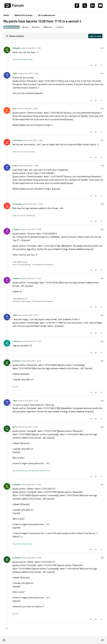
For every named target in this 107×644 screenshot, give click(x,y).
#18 (102, 166)
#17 (102, 140)
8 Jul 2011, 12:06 (32, 166)
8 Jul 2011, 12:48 (31, 427)
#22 (102, 315)
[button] (4, 640)
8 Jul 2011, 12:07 (35, 278)
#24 (102, 361)
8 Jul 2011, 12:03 (32, 73)
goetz (15, 427)
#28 (102, 558)
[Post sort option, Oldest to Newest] (15, 36)
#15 (102, 73)
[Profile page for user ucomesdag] (7, 142)
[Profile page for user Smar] (7, 110)
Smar (15, 108)
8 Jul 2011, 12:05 (36, 140)
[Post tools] (101, 65)
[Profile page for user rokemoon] (7, 343)
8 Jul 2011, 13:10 (35, 558)
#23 (102, 341)
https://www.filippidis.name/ (23, 60)
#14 (102, 48)
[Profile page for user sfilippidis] (7, 50)
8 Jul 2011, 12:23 (35, 361)
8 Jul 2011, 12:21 (35, 341)
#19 (102, 204)
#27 (102, 484)
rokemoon (17, 341)
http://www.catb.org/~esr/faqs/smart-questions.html (31, 471)
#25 (102, 401)
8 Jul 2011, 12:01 (35, 48)
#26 (102, 427)
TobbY (15, 73)
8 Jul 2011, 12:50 (35, 484)
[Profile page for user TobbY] (7, 75)
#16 (102, 108)
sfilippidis (16, 48)
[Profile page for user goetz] (7, 429)
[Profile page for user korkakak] (7, 363)
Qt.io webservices (12, 27)
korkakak (16, 361)
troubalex (16, 229)
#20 (102, 229)
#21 (102, 278)
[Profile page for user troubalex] (7, 231)
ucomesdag (17, 140)
